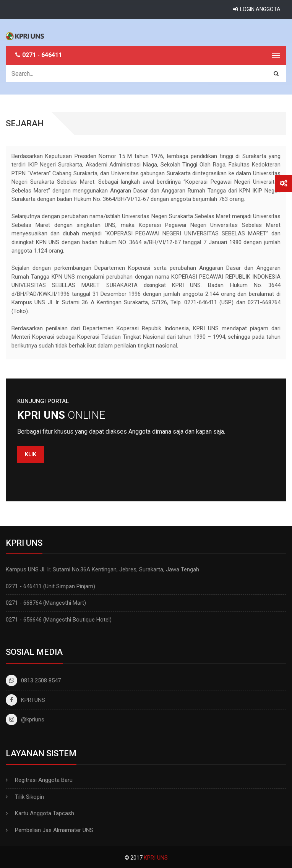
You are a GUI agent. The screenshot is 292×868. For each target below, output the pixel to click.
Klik (31, 454)
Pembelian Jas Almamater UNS (54, 830)
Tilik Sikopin (29, 797)
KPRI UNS (25, 700)
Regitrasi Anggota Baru (44, 780)
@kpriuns (25, 720)
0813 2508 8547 (33, 680)
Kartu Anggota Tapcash (45, 813)
